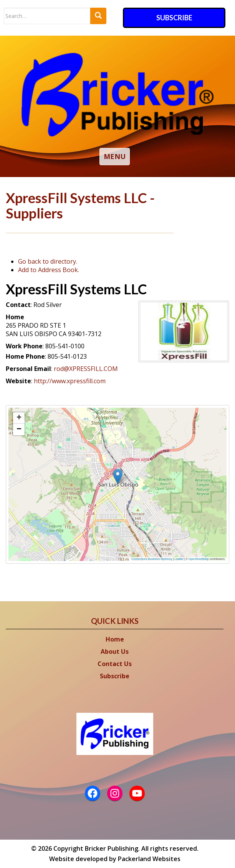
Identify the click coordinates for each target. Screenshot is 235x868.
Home (115, 639)
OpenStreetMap (199, 559)
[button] (105, 480)
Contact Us (115, 664)
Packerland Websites (149, 859)
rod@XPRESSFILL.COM (86, 369)
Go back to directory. (48, 261)
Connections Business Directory (152, 559)
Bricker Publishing (112, 848)
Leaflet (179, 559)
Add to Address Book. (49, 270)
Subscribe (174, 18)
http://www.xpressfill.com (70, 381)
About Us (115, 651)
